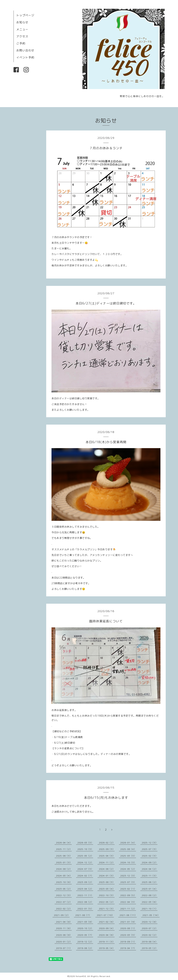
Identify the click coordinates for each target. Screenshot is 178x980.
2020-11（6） (64, 928)
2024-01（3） (107, 876)
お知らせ (22, 22)
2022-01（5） (85, 909)
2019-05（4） (107, 948)
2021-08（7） (83, 915)
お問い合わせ (25, 50)
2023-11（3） (150, 876)
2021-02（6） (107, 922)
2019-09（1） (128, 942)
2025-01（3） (64, 862)
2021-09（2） (62, 915)
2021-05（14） (151, 915)
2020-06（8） (64, 935)
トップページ (25, 15)
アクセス (22, 36)
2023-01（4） (150, 889)
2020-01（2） (64, 942)
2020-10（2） (85, 928)
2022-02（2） (64, 909)
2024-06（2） (107, 869)
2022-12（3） (64, 895)
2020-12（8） (150, 922)
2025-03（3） (128, 856)
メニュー (22, 29)
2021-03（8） (85, 922)
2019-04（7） (128, 948)
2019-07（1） (64, 948)
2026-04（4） (64, 843)
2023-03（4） (107, 889)
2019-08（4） (150, 942)
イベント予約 (25, 57)
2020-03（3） (128, 935)
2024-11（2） (107, 862)
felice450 (81, 976)
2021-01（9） (128, 922)
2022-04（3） (128, 902)
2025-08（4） (128, 849)
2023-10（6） (64, 882)
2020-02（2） (150, 935)
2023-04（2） (85, 889)
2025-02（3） (150, 856)
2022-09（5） (128, 895)
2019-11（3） (107, 942)
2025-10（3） (85, 849)
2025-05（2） (85, 856)
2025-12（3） (150, 843)
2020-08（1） (128, 928)
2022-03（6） (150, 902)
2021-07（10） (105, 915)
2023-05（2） (64, 889)
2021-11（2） (128, 909)
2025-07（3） (150, 849)
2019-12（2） (85, 942)
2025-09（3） (107, 849)
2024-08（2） (64, 869)
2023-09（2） (85, 882)
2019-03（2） (150, 948)
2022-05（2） (107, 902)
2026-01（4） (128, 843)
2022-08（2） (150, 895)
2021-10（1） (150, 909)
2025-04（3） (107, 856)
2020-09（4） (107, 928)
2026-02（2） (107, 843)
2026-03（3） (85, 843)
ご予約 (21, 43)
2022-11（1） (85, 895)
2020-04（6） (107, 935)
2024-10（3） (128, 862)
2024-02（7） (85, 876)
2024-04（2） (150, 869)
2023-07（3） (128, 882)
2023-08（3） (107, 882)
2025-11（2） (64, 849)
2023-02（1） (128, 889)
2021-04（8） (64, 922)
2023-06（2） (150, 882)
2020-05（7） (85, 935)
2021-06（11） (128, 915)
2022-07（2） (64, 902)
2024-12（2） (85, 862)
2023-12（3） (128, 876)
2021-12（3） (107, 909)
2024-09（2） (150, 862)
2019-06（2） (85, 948)
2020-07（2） (150, 928)
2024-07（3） (85, 869)
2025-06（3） (64, 856)
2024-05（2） (128, 869)
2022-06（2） (85, 902)
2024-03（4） (64, 876)
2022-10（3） (107, 895)
